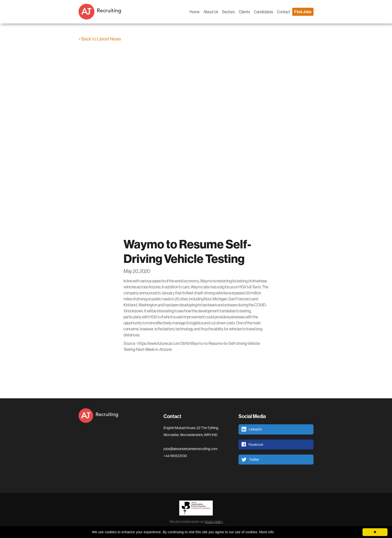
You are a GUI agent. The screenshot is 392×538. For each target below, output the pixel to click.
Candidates (263, 12)
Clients (244, 12)
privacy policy (214, 522)
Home (194, 12)
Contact (284, 12)
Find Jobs (303, 12)
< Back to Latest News (100, 39)
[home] (111, 12)
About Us (211, 12)
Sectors (228, 12)
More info (266, 532)
